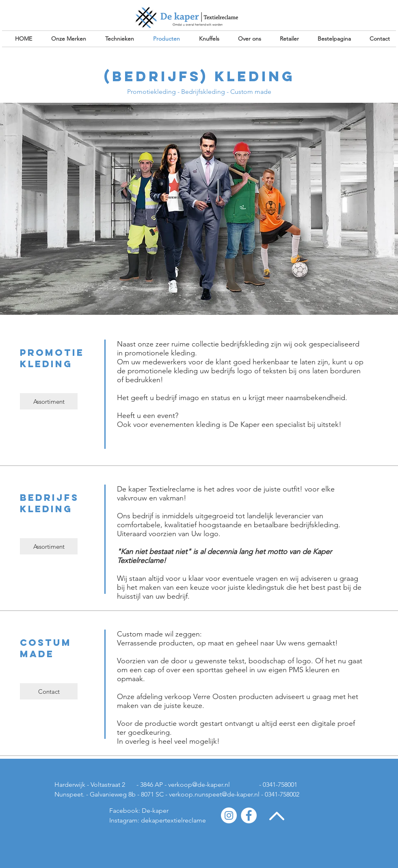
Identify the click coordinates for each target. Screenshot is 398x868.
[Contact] (49, 691)
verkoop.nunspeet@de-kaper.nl (214, 794)
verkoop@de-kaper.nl (199, 785)
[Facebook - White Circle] (249, 815)
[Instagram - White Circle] (229, 815)
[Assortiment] (49, 401)
